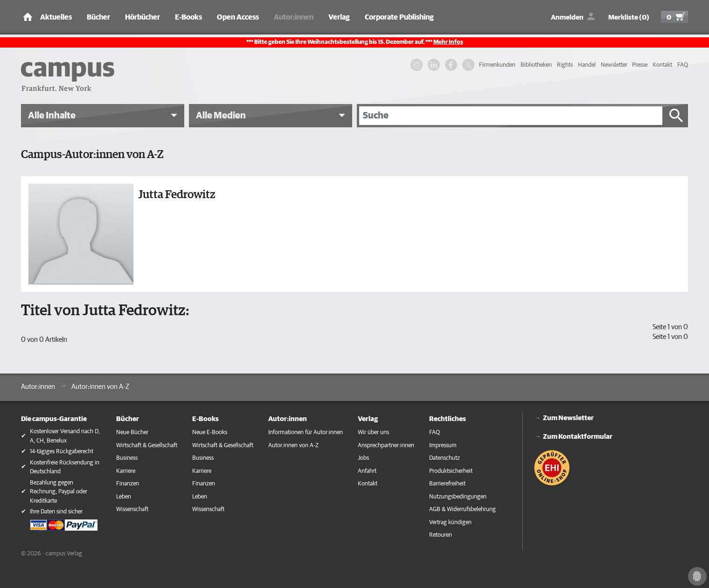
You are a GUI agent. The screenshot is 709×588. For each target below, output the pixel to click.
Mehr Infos (448, 42)
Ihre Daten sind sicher (56, 512)
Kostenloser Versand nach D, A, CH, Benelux (65, 436)
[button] (103, 116)
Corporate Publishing (399, 17)
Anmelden (567, 17)
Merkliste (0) (629, 17)
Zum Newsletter (568, 418)
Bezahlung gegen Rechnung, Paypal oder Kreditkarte (59, 492)
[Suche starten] (676, 116)
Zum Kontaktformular (578, 437)
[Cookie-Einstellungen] (697, 576)
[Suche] (511, 116)
